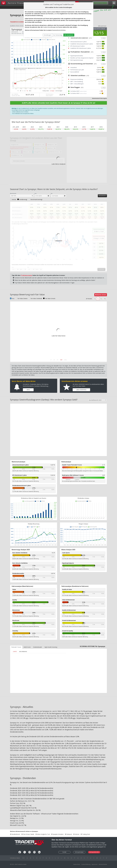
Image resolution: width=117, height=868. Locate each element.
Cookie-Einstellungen (49, 27)
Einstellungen (47, 35)
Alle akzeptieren (69, 35)
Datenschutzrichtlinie (59, 30)
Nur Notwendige (58, 35)
